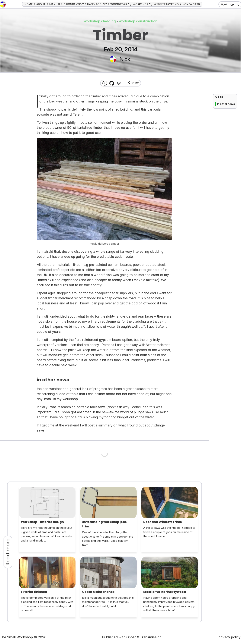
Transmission (151, 637)
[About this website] (105, 83)
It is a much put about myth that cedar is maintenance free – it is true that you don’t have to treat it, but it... (108, 602)
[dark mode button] (231, 4)
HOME (29, 4)
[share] (133, 83)
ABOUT (41, 4)
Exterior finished (34, 592)
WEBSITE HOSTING (166, 4)
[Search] (237, 4)
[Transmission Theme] (112, 83)
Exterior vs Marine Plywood (165, 592)
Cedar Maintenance (98, 592)
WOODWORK (119, 4)
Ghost (131, 637)
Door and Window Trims (162, 522)
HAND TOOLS (96, 4)
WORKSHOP (140, 4)
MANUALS (56, 4)
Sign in (224, 4)
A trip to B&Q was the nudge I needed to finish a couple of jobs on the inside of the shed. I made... (169, 532)
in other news (226, 104)
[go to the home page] (3, 4)
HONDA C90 (74, 4)
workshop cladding (100, 21)
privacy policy (229, 637)
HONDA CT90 (191, 4)
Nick (125, 59)
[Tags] (119, 83)
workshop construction (138, 21)
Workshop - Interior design (42, 522)
